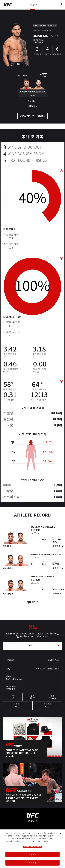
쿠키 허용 (32, 863)
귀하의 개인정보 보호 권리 (32, 847)
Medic (58, 555)
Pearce (35, 577)
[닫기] (61, 834)
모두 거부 (32, 855)
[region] (32, 849)
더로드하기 (33, 603)
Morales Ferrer (41, 555)
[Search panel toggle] (61, 4)
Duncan (36, 527)
